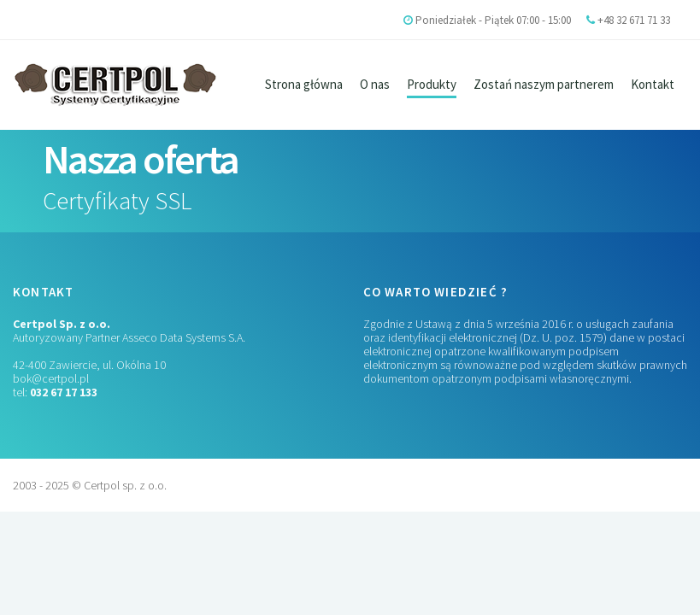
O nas (375, 84)
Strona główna (304, 84)
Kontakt (653, 84)
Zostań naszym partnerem (544, 84)
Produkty (432, 84)
